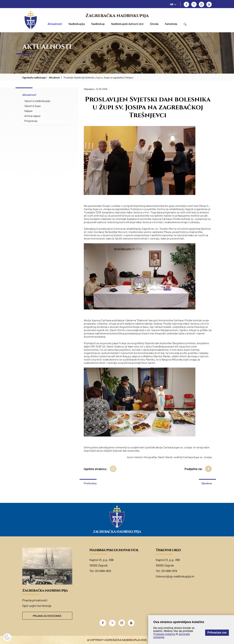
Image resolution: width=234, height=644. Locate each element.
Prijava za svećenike (47, 616)
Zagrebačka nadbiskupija (117, 16)
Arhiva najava (32, 116)
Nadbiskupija (77, 24)
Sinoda (154, 24)
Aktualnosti (55, 24)
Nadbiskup (98, 24)
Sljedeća (207, 483)
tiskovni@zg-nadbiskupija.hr (175, 576)
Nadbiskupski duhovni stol (127, 24)
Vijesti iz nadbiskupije (37, 101)
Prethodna (90, 483)
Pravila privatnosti (35, 600)
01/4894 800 (103, 571)
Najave (28, 111)
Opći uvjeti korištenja (37, 606)
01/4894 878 (169, 571)
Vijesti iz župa (32, 106)
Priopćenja (31, 121)
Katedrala (171, 24)
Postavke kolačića (164, 634)
